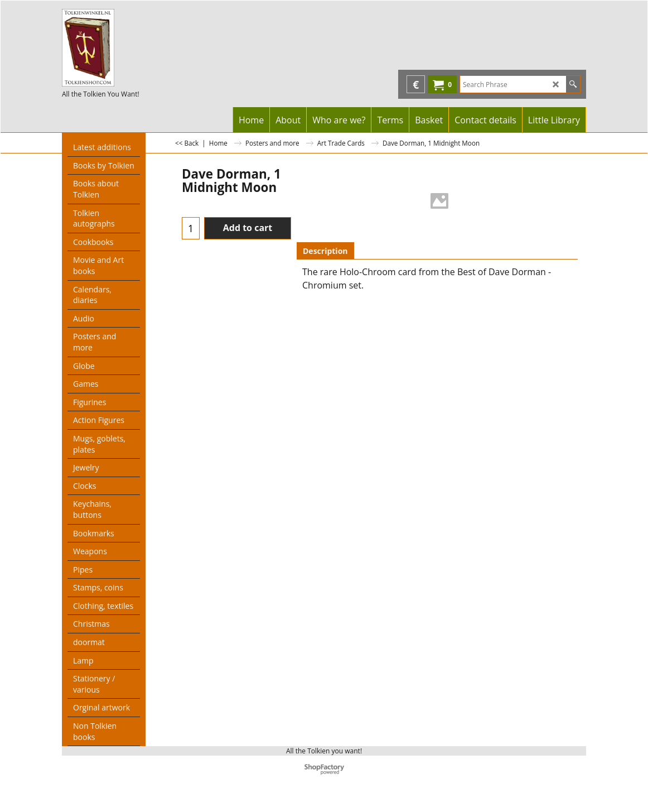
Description (325, 251)
